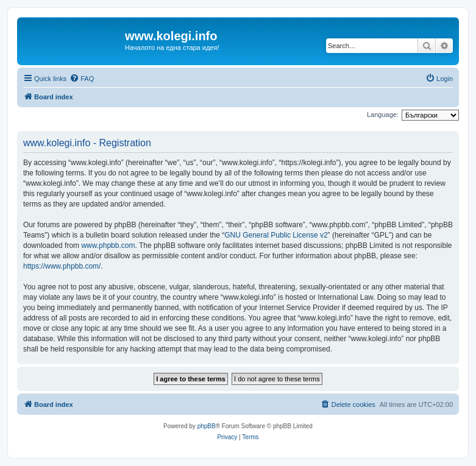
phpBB (207, 426)
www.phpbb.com (108, 245)
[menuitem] (82, 79)
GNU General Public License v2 (276, 235)
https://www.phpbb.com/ (62, 266)
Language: (383, 115)
